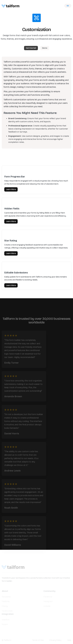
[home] (11, 6)
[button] (68, 6)
